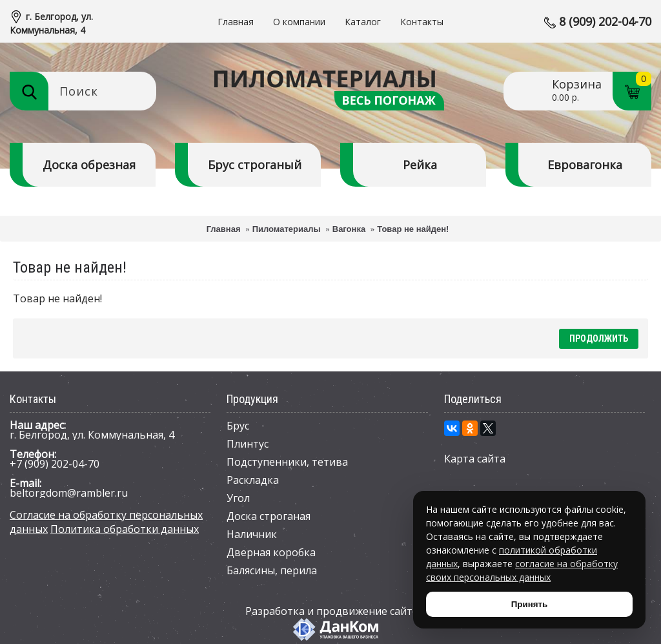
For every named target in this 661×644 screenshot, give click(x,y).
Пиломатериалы (287, 229)
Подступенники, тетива (287, 462)
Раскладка (253, 480)
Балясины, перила (272, 570)
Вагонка (349, 229)
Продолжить (599, 338)
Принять (529, 604)
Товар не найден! (413, 229)
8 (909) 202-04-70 (605, 21)
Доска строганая (269, 516)
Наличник (252, 534)
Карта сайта (475, 459)
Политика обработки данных (125, 529)
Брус (238, 426)
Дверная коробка (271, 552)
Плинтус (248, 444)
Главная (224, 229)
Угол (238, 498)
